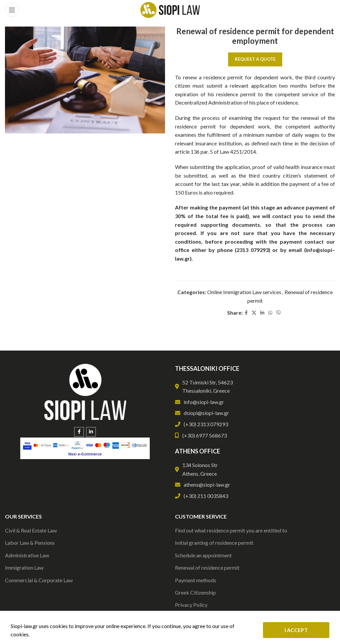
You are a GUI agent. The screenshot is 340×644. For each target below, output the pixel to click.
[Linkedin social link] (262, 313)
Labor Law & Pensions (30, 543)
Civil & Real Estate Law (31, 530)
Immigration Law (24, 567)
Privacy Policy (191, 605)
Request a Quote (255, 59)
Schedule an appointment (203, 555)
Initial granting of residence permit (214, 543)
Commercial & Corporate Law (39, 580)
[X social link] (254, 313)
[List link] (255, 402)
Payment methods (196, 580)
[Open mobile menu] (12, 10)
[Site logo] (170, 9)
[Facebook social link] (246, 313)
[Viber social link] (279, 313)
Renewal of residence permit (207, 567)
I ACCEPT (296, 630)
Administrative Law (27, 555)
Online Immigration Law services (244, 292)
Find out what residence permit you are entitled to (231, 530)
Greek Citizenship (195, 592)
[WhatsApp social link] (270, 313)
